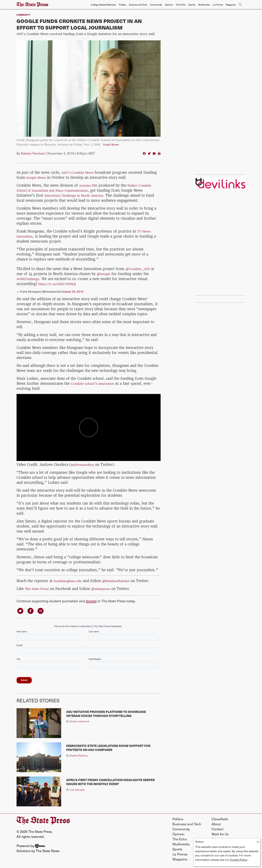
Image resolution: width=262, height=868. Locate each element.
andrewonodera (84, 464)
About (216, 825)
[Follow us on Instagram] (43, 611)
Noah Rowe (111, 145)
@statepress (104, 589)
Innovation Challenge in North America (78, 195)
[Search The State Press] (240, 5)
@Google (104, 274)
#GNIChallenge (29, 279)
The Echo (181, 5)
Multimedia (204, 5)
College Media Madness (103, 5)
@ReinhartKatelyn (121, 581)
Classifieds (220, 820)
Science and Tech (138, 5)
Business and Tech (187, 825)
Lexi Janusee (77, 790)
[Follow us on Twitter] (21, 611)
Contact (217, 830)
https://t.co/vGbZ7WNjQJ (59, 284)
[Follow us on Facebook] (32, 611)
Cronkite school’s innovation (95, 383)
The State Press (38, 589)
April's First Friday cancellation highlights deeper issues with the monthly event (110, 782)
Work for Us (220, 835)
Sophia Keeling (79, 756)
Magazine (231, 5)
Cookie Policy (239, 860)
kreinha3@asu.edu (70, 581)
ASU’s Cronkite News (79, 172)
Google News (37, 177)
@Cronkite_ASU (139, 269)
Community (156, 5)
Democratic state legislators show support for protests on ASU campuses (108, 748)
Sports (192, 5)
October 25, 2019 (72, 291)
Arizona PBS (89, 185)
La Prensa (218, 5)
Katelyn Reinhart (33, 153)
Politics (122, 5)
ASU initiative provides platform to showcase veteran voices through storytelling (106, 714)
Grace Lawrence (79, 722)
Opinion (169, 5)
